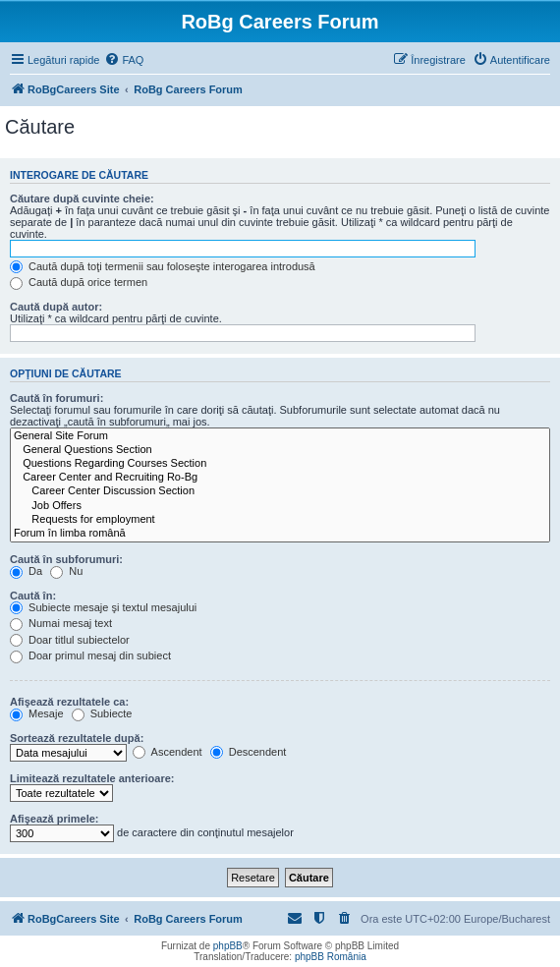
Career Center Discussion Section (280, 491)
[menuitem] (124, 60)
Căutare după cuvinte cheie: (82, 199)
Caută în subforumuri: (66, 559)
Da (26, 571)
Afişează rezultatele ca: (69, 702)
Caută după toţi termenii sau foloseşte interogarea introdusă (163, 266)
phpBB (228, 946)
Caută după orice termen (79, 282)
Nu (66, 571)
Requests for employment (280, 520)
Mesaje (37, 713)
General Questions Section (280, 450)
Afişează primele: (54, 819)
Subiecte (102, 713)
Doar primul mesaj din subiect (90, 655)
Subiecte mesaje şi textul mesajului (103, 607)
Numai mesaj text (61, 623)
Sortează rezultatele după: (77, 738)
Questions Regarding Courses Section (280, 464)
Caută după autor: (56, 307)
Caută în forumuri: (56, 398)
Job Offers (280, 506)
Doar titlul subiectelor (70, 640)
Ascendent (167, 752)
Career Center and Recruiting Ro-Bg (280, 478)
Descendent (249, 752)
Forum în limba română (280, 534)
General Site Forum (280, 436)
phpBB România (331, 957)
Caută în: (33, 596)
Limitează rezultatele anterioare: (92, 778)
